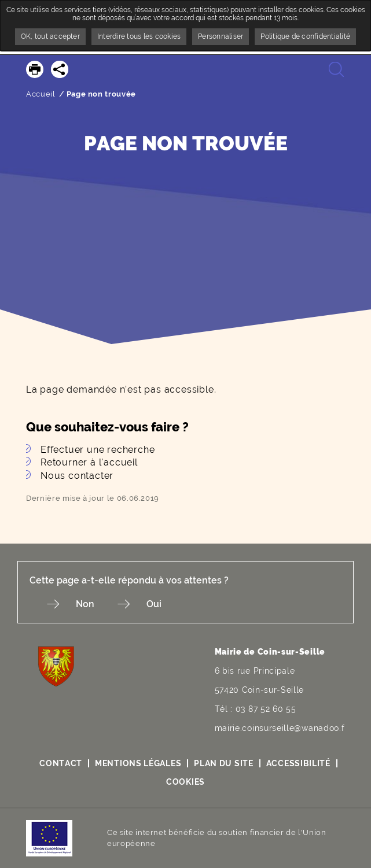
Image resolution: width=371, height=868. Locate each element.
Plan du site (223, 763)
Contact (61, 763)
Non (85, 604)
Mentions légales (138, 763)
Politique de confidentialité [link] (305, 36)
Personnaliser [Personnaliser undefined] (221, 36)
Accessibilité (298, 763)
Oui (154, 604)
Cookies (185, 782)
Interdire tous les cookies (139, 36)
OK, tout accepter (50, 36)
